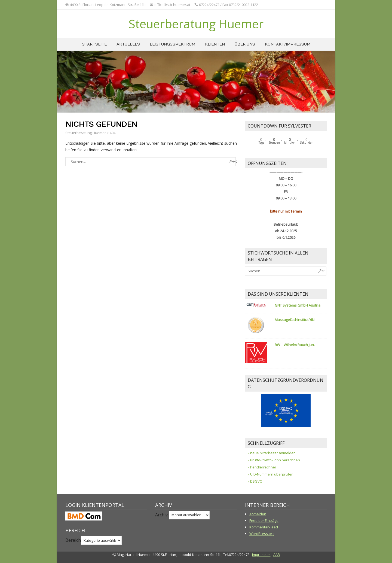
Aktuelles (128, 44)
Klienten (215, 44)
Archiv (161, 514)
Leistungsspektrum (172, 44)
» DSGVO (255, 481)
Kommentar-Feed (264, 527)
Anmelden (258, 514)
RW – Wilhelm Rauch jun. (295, 345)
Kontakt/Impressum (288, 44)
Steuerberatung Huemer (196, 24)
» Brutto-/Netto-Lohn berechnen (274, 460)
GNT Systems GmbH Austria (298, 305)
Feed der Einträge (264, 520)
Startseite (94, 44)
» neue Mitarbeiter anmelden (272, 453)
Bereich (73, 540)
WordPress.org (262, 534)
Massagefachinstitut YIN (295, 320)
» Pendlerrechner (262, 467)
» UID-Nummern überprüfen (271, 474)
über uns (245, 44)
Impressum (261, 555)
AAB (277, 555)
